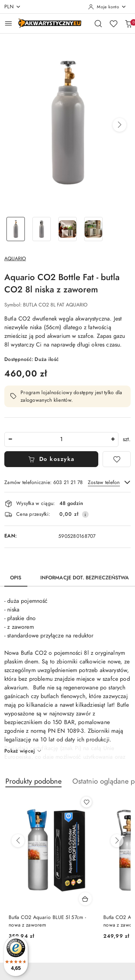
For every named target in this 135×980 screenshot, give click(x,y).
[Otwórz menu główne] (8, 23)
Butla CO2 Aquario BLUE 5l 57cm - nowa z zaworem (47, 921)
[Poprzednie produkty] (18, 841)
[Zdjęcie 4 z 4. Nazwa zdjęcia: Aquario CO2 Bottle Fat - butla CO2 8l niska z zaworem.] (93, 229)
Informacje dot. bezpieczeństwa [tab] (85, 578)
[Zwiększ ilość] (113, 439)
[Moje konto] (107, 7)
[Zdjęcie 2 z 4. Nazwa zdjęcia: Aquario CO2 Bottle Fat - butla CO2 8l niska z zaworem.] (42, 229)
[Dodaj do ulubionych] (117, 459)
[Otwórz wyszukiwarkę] (98, 23)
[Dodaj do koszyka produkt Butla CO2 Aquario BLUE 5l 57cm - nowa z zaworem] (85, 899)
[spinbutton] (61, 439)
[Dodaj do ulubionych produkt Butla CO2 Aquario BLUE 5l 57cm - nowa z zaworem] (86, 802)
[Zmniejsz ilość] (10, 439)
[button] (120, 125)
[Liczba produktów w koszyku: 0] (129, 23)
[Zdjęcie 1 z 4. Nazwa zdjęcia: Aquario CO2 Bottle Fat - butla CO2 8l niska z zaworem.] (16, 229)
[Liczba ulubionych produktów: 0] (113, 23)
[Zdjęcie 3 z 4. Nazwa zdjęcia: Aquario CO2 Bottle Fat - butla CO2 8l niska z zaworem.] (68, 229)
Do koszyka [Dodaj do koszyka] (51, 459)
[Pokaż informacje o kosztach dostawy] (85, 514)
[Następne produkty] (117, 841)
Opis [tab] (16, 578)
